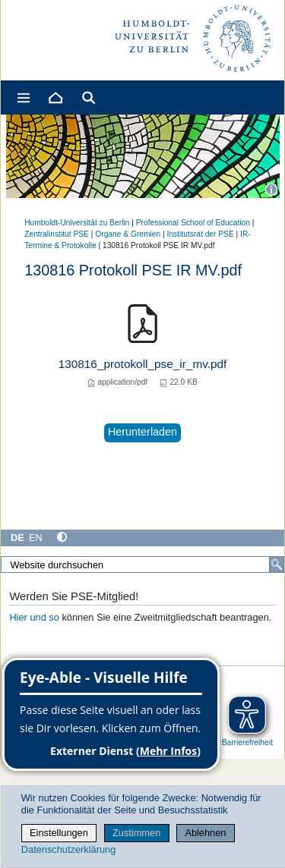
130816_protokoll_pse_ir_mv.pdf (143, 364)
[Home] (55, 97)
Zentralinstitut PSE (57, 234)
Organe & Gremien (128, 234)
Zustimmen (136, 833)
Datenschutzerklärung (68, 849)
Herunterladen (142, 432)
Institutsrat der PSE (201, 234)
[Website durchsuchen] (142, 565)
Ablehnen (205, 833)
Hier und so (34, 617)
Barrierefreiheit (247, 742)
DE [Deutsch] (17, 538)
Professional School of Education (193, 223)
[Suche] (277, 565)
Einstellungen (59, 833)
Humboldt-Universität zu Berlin (77, 223)
